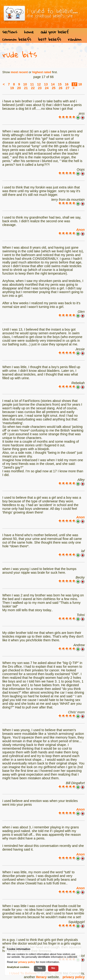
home (29, 32)
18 (80, 84)
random (75, 39)
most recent (19, 72)
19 (12, 88)
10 (25, 84)
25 (54, 88)
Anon (80, 230)
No (53, 968)
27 (68, 88)
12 (39, 84)
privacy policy (74, 977)
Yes (40, 968)
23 (40, 88)
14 (53, 84)
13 (46, 84)
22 (33, 88)
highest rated (42, 72)
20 (19, 88)
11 (32, 84)
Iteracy (41, 977)
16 (67, 84)
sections (10, 32)
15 (60, 84)
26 (61, 88)
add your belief (55, 32)
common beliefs (17, 39)
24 (47, 88)
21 (26, 88)
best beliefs (50, 39)
